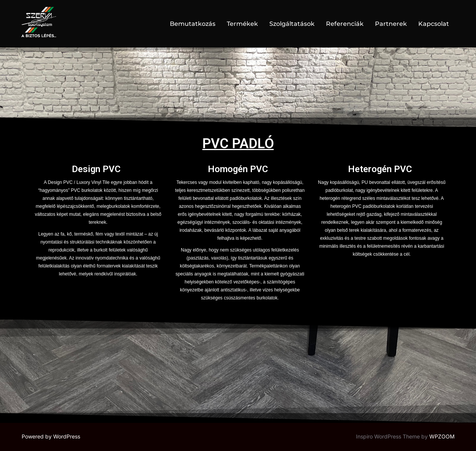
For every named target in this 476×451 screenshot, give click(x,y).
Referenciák (345, 24)
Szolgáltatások (292, 24)
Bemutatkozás (193, 24)
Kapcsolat (434, 24)
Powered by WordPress (51, 436)
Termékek (242, 24)
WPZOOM (442, 436)
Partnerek (391, 24)
